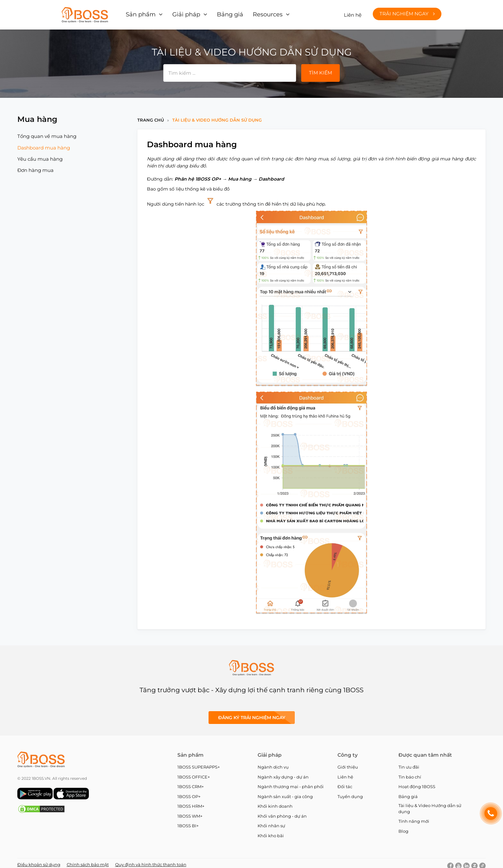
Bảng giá (221, 13)
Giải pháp (181, 13)
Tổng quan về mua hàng (47, 132)
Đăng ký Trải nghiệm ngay (252, 713)
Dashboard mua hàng (44, 144)
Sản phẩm (140, 13)
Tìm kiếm (320, 68)
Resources (254, 13)
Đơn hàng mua (35, 166)
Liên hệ (353, 13)
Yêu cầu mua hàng (40, 155)
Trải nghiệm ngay (407, 12)
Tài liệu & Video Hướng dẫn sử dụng (217, 116)
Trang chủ (151, 116)
